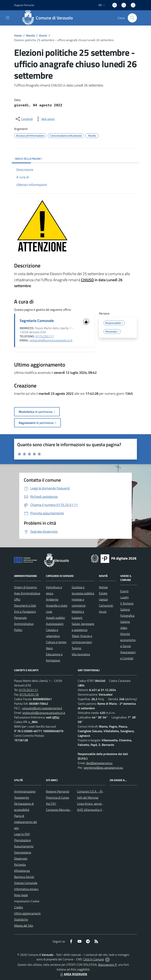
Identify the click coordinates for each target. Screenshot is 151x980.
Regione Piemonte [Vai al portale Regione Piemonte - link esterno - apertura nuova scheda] (24, 5)
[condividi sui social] (24, 119)
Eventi (124, 591)
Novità (30, 35)
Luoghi (124, 597)
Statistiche (21, 919)
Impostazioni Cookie (27, 901)
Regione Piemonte (58, 791)
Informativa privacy (26, 889)
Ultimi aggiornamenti (27, 913)
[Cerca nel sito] (132, 18)
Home (18, 35)
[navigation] (8, 18)
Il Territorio (127, 603)
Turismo (76, 648)
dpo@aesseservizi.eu (99, 763)
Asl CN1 (51, 804)
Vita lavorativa (81, 654)
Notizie (103, 587)
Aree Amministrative (27, 593)
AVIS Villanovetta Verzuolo (94, 810)
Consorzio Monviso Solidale (63, 810)
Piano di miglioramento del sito (26, 822)
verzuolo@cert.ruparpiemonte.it (42, 708)
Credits (18, 907)
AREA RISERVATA (73, 974)
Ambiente (52, 599)
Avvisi (43, 35)
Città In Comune (94, 959)
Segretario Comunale (37, 321)
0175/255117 (45, 336)
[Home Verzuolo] (49, 18)
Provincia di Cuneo (57, 797)
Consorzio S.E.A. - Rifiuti (92, 791)
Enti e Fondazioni (25, 612)
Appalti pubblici (55, 618)
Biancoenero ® (107, 965)
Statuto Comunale (26, 883)
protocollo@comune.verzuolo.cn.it (51, 340)
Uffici (17, 599)
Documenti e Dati (25, 605)
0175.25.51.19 (29, 694)
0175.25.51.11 (28, 690)
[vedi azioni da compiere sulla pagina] (45, 119)
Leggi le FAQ (22, 834)
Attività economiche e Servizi (128, 640)
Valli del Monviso (88, 797)
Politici (18, 630)
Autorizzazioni (55, 624)
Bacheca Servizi (24, 877)
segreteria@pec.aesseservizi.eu (103, 768)
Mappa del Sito (24, 926)
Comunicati (106, 605)
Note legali (21, 895)
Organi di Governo (25, 587)
